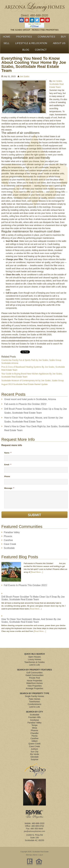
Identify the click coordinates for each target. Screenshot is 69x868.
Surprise (34, 759)
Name (8, 453)
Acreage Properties (35, 688)
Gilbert (34, 741)
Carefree (8, 540)
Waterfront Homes (34, 683)
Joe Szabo (25, 76)
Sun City (34, 752)
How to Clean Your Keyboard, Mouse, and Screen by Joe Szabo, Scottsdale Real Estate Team (31, 621)
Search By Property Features (34, 670)
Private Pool (34, 678)
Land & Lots (34, 665)
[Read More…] (37, 572)
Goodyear (34, 720)
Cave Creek (10, 544)
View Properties (35, 686)
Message (9, 488)
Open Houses (35, 657)
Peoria (34, 736)
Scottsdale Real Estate (41, 852)
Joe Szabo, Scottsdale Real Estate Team (57, 84)
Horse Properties (34, 681)
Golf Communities (34, 673)
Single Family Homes (34, 696)
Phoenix (8, 536)
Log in (41, 855)
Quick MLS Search (35, 654)
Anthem (34, 749)
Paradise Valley (12, 532)
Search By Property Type (34, 693)
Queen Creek (34, 744)
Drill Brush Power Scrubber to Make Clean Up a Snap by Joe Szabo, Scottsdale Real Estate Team (33, 598)
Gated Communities (35, 675)
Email (8, 465)
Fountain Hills (34, 717)
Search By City (35, 712)
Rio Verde (34, 754)
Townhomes (34, 702)
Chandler (34, 733)
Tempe (34, 725)
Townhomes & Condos (34, 662)
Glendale (34, 757)
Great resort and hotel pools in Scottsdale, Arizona (30, 399)
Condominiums (34, 704)
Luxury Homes (34, 659)
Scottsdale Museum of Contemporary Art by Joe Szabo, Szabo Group (33, 381)
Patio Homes (34, 699)
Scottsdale (9, 548)
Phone (7, 476)
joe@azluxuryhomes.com (34, 831)
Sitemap (29, 855)
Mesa (34, 728)
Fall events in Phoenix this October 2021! (25, 404)
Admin (35, 855)
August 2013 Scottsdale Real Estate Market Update (25, 384)
